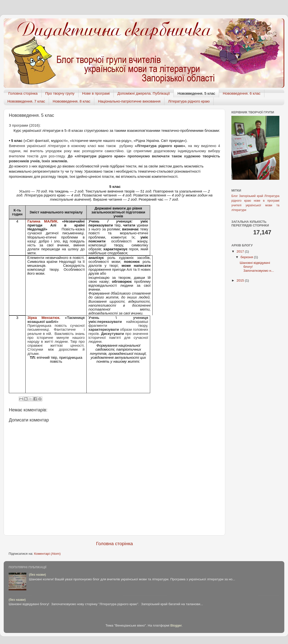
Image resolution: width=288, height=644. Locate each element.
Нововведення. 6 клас (242, 93)
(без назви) (37, 575)
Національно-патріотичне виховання (129, 101)
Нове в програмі (96, 93)
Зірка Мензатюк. (44, 318)
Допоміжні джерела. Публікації (144, 93)
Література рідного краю (189, 101)
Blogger (176, 625)
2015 (241, 280)
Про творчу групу (60, 93)
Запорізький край (251, 196)
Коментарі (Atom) (47, 554)
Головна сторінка (23, 93)
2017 (241, 251)
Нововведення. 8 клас (72, 101)
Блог (235, 196)
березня (247, 257)
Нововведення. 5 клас (196, 93)
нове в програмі (267, 201)
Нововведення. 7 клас (26, 101)
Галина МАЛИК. (45, 221)
